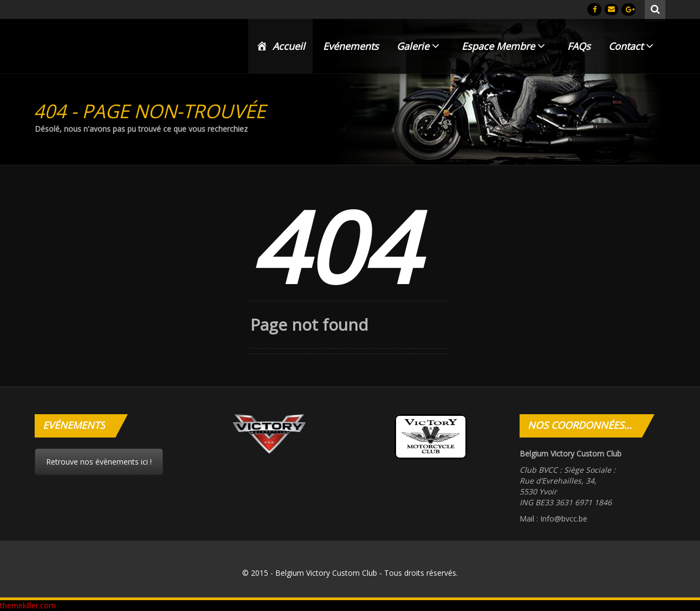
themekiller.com (28, 605)
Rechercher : (656, 8)
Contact (631, 46)
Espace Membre (503, 46)
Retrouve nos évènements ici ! (99, 462)
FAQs (579, 46)
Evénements (351, 46)
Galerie (418, 46)
